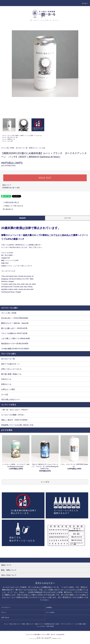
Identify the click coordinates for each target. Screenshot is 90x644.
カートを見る (50, 612)
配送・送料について (28, 624)
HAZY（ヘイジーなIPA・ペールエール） (32, 136)
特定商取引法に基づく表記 (11, 188)
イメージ (67, 218)
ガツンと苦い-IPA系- (13, 136)
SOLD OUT (45, 178)
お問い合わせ (5, 617)
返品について (7, 185)
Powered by (45, 639)
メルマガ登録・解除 (80, 624)
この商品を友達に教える (9, 202)
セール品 (10, 141)
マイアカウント (6, 607)
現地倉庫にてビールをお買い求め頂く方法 (17, 425)
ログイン (4, 612)
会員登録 (49, 607)
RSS (48, 626)
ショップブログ (41, 626)
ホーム (4, 136)
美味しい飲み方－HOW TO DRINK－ (15, 420)
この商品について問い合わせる (12, 206)
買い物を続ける (7, 209)
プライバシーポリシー (67, 624)
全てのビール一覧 (13, 137)
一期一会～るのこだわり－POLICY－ (15, 410)
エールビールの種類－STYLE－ (13, 415)
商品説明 (23, 218)
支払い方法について (15, 624)
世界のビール (11, 139)
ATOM (52, 626)
